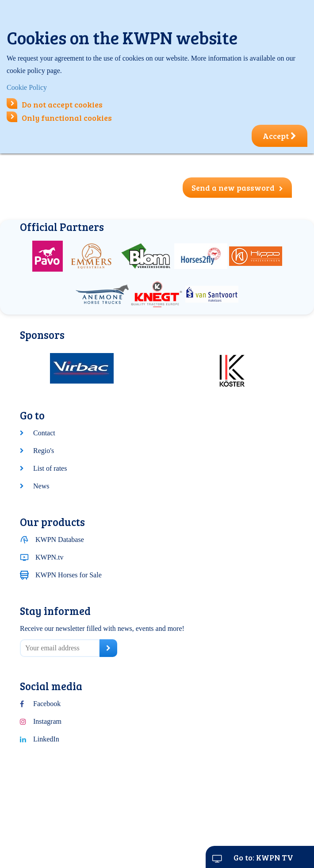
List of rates (50, 468)
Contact (44, 433)
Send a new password (237, 188)
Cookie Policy (27, 87)
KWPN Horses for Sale (69, 575)
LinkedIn (46, 739)
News (41, 486)
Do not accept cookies (55, 104)
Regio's (44, 451)
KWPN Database (60, 540)
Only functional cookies (59, 118)
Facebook (47, 704)
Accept (280, 136)
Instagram (47, 721)
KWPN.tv (50, 557)
